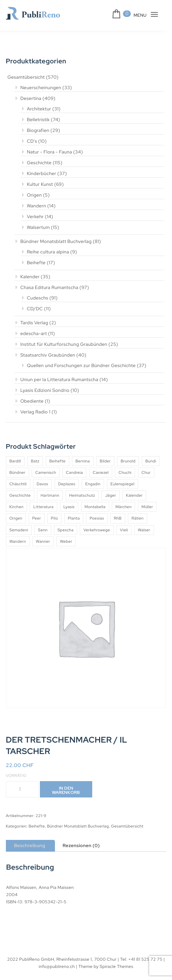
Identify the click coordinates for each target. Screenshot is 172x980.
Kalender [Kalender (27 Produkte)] (134, 495)
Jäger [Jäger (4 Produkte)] (111, 495)
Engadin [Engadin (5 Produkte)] (93, 484)
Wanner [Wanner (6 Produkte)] (43, 541)
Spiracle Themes (117, 966)
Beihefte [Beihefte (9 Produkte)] (58, 461)
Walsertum (38, 228)
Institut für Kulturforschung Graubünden (64, 345)
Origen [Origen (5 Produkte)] (16, 518)
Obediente (32, 401)
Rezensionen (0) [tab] (81, 846)
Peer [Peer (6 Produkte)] (37, 518)
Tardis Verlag (34, 323)
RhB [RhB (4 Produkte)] (118, 518)
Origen (34, 195)
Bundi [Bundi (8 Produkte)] (151, 461)
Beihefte (36, 263)
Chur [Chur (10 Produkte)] (146, 473)
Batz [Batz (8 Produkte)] (35, 461)
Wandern (36, 206)
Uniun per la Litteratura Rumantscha (59, 380)
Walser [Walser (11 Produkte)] (144, 530)
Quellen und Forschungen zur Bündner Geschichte (81, 366)
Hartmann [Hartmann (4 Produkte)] (50, 495)
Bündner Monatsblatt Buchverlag (56, 242)
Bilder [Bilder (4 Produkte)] (105, 461)
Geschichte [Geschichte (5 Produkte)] (20, 495)
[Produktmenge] (22, 789)
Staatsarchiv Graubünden (48, 355)
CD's (32, 141)
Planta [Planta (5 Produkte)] (74, 518)
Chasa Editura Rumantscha (49, 288)
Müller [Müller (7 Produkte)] (147, 507)
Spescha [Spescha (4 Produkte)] (66, 530)
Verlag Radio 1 (35, 412)
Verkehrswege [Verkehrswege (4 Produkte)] (97, 530)
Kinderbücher (42, 174)
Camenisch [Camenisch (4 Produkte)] (46, 473)
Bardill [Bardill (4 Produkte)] (15, 461)
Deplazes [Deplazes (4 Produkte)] (67, 484)
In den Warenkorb (66, 790)
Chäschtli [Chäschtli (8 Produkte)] (18, 484)
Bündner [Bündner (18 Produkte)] (17, 473)
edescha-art (34, 334)
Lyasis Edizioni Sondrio (45, 391)
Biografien (38, 131)
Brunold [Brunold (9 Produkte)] (128, 461)
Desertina (31, 99)
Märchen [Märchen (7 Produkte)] (124, 507)
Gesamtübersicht (26, 77)
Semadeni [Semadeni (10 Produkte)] (19, 530)
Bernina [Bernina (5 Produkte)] (83, 461)
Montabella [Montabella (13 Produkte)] (95, 507)
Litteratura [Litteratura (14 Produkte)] (43, 507)
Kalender (30, 277)
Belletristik (38, 120)
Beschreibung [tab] (30, 846)
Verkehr (35, 217)
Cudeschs (37, 298)
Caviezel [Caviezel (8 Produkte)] (101, 473)
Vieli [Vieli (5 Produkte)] (124, 530)
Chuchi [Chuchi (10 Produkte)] (125, 473)
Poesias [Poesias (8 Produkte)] (97, 518)
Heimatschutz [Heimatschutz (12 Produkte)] (82, 495)
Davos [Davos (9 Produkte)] (42, 484)
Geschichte (39, 163)
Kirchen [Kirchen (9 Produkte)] (17, 507)
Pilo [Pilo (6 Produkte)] (55, 518)
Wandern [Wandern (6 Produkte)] (18, 541)
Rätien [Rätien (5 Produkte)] (138, 518)
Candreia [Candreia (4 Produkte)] (75, 473)
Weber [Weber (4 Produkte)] (66, 541)
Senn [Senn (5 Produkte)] (43, 530)
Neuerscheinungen (41, 88)
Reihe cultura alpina (48, 252)
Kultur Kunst (40, 185)
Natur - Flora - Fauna (49, 152)
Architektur (39, 109)
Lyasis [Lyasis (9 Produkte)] (69, 507)
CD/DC (35, 309)
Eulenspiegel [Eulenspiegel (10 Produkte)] (122, 484)
